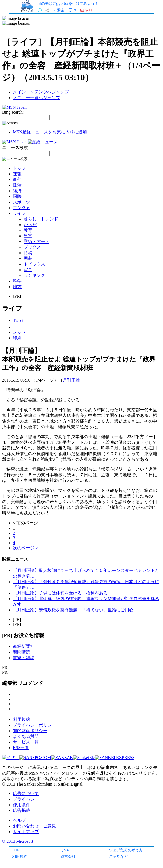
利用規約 (20, 856)
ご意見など (118, 856)
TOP (16, 850)
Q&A (65, 850)
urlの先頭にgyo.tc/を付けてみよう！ (67, 3)
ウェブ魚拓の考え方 (126, 850)
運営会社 (68, 856)
